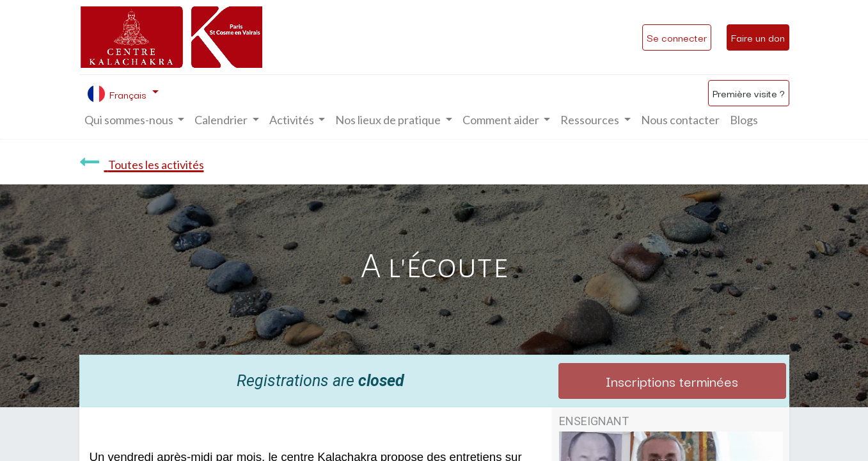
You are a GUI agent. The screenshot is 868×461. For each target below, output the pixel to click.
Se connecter (677, 37)
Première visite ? (749, 93)
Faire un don (758, 37)
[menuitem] (680, 120)
